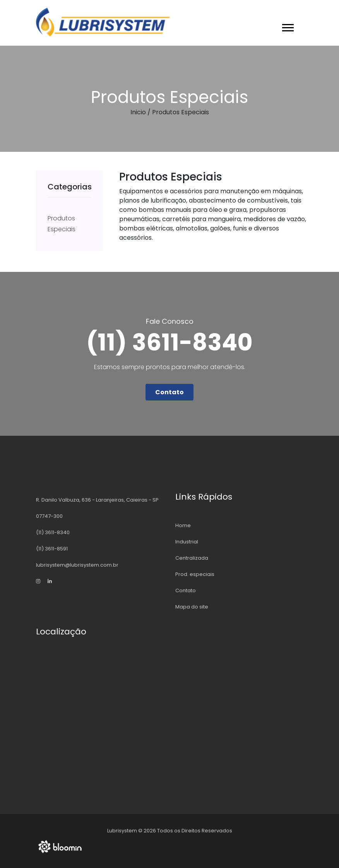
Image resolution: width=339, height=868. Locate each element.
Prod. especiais (195, 574)
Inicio (138, 112)
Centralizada (192, 558)
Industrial (187, 542)
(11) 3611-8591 (52, 549)
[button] (287, 26)
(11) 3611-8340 (53, 532)
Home (183, 525)
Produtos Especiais (181, 112)
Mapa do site (192, 607)
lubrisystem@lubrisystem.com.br (77, 565)
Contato (169, 392)
